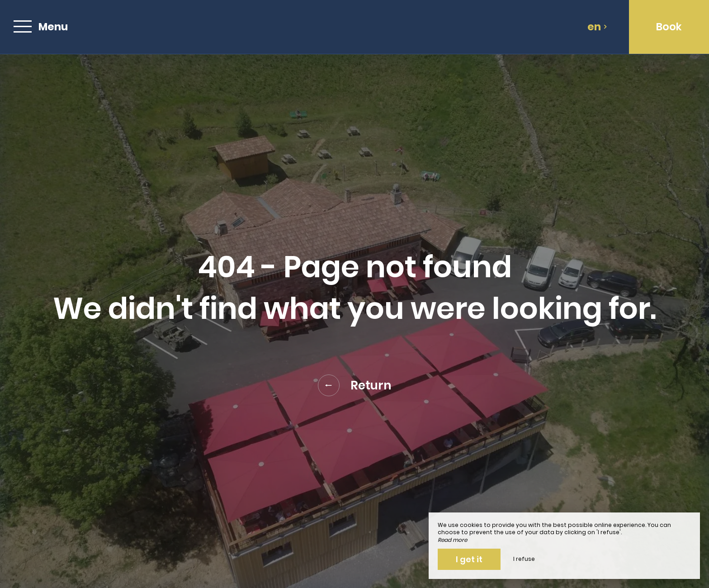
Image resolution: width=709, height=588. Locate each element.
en (597, 27)
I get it (469, 559)
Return (355, 385)
